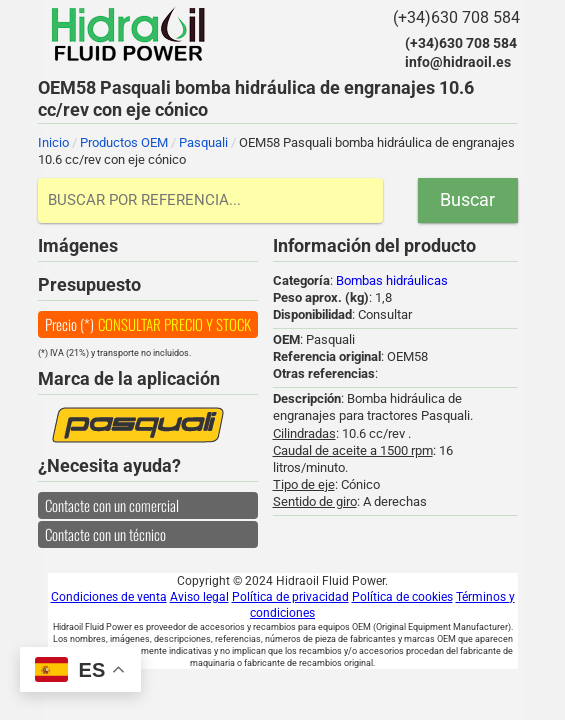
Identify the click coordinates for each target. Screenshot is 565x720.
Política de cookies (402, 597)
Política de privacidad (290, 597)
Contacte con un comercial (112, 505)
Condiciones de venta (109, 597)
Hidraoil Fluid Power (128, 34)
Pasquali (203, 142)
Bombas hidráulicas (392, 280)
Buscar (467, 199)
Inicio (53, 142)
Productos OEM (124, 142)
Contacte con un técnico (105, 534)
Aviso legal (199, 597)
